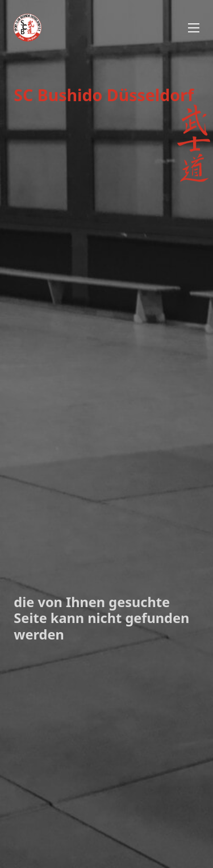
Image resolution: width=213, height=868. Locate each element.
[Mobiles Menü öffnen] (194, 28)
